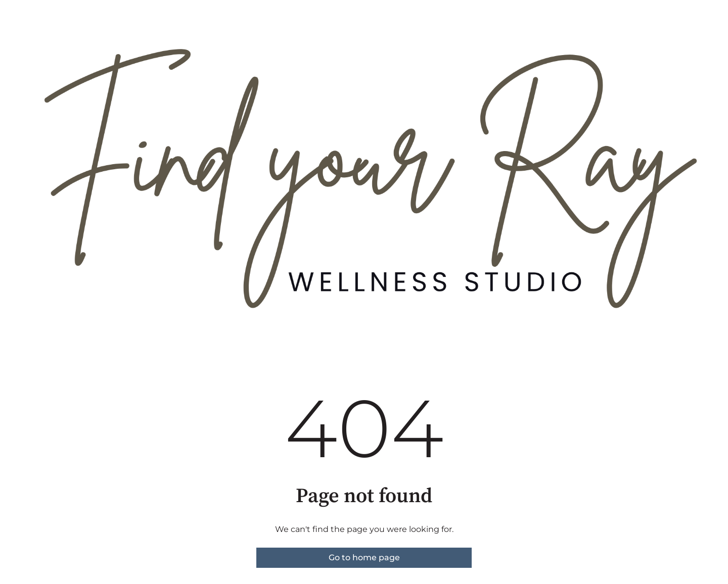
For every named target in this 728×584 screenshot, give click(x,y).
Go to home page (364, 557)
